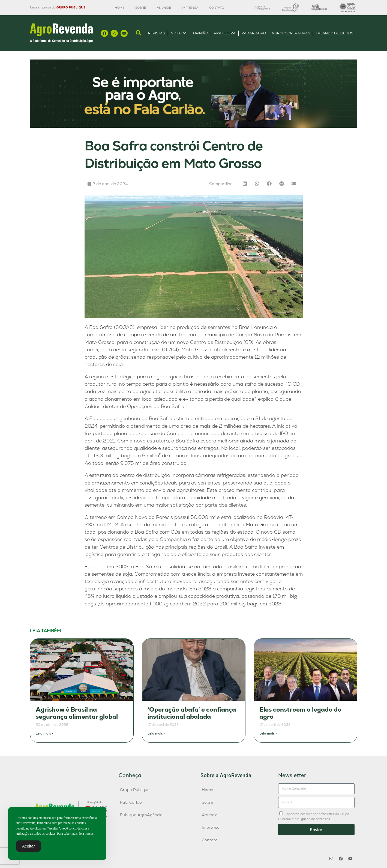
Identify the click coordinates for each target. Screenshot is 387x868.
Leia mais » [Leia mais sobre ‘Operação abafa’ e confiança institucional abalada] (156, 733)
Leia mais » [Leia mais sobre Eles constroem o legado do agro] (268, 733)
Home (120, 8)
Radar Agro (254, 33)
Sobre (141, 8)
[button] (245, 184)
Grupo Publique (135, 790)
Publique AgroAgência (141, 815)
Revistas (157, 33)
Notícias (179, 33)
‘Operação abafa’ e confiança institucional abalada (192, 713)
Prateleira (225, 33)
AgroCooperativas (291, 33)
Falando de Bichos (334, 33)
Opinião (201, 33)
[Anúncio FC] (194, 126)
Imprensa (190, 8)
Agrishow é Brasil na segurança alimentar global (77, 713)
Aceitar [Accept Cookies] (28, 847)
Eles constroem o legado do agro (300, 713)
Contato (217, 8)
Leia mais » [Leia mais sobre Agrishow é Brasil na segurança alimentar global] (45, 733)
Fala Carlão (131, 802)
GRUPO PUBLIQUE (71, 7)
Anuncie (164, 8)
